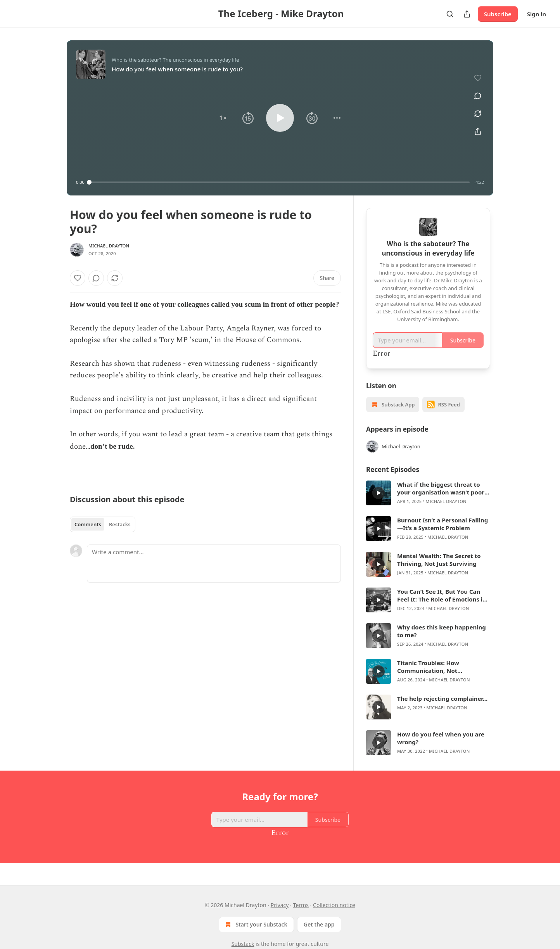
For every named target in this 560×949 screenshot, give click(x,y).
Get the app (319, 924)
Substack (243, 944)
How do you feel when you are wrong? (441, 738)
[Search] (450, 14)
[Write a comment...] (214, 564)
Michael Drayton (109, 246)
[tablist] (103, 524)
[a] (379, 493)
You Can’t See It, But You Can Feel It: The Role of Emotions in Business (442, 595)
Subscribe (498, 14)
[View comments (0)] (475, 92)
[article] (428, 493)
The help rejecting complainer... (442, 698)
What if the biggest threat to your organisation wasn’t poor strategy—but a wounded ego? (442, 488)
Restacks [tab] (120, 524)
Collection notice (334, 905)
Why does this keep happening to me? (442, 631)
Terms (301, 905)
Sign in (537, 14)
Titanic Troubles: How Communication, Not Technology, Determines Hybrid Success (442, 667)
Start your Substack (255, 925)
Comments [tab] (88, 524)
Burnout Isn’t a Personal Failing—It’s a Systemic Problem (442, 524)
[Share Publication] (467, 14)
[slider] (279, 182)
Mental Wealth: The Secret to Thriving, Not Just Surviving (439, 560)
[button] (223, 118)
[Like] (78, 278)
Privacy (280, 905)
